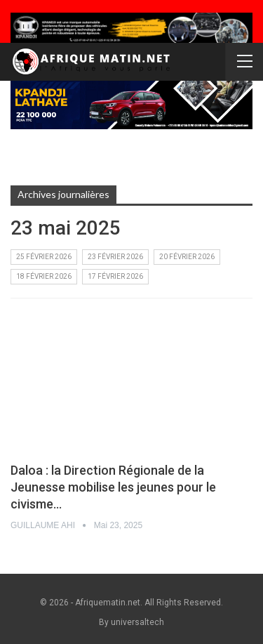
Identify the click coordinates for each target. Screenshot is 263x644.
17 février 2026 (115, 276)
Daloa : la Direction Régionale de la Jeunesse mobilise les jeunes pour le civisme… (113, 487)
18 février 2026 (44, 276)
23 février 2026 (115, 257)
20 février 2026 (187, 257)
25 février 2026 (44, 257)
